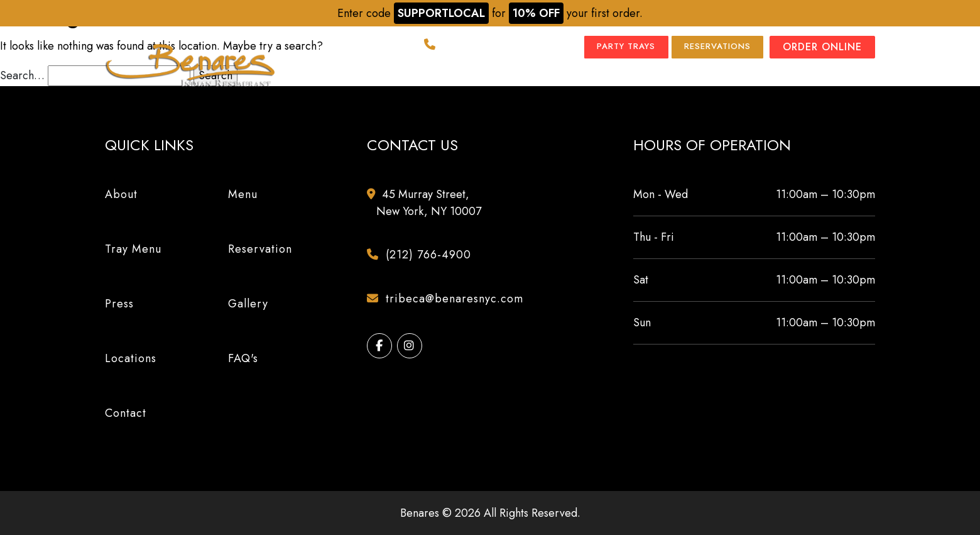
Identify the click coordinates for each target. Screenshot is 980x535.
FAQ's (243, 358)
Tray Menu (451, 79)
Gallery (571, 79)
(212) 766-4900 (471, 47)
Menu (380, 79)
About (329, 79)
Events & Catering (745, 79)
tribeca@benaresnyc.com (450, 299)
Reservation (260, 249)
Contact (850, 79)
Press (514, 79)
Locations (643, 79)
